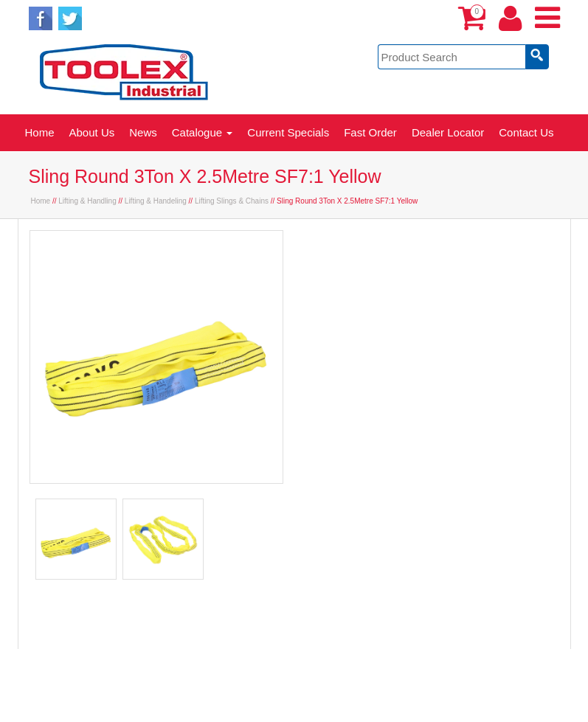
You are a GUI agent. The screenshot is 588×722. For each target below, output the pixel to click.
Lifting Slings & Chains (232, 201)
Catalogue (203, 132)
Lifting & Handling (87, 201)
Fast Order (370, 132)
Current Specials (288, 132)
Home (40, 132)
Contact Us (526, 132)
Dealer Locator (448, 132)
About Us (92, 132)
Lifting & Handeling (156, 201)
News (143, 132)
